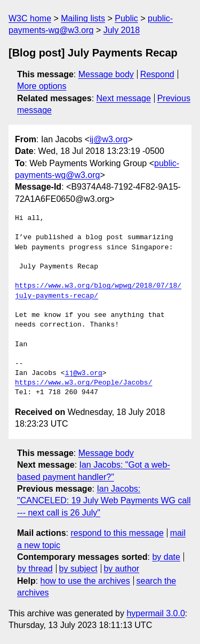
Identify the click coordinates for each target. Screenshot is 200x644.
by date (166, 557)
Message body (106, 74)
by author (121, 569)
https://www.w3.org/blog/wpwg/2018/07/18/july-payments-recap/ (98, 291)
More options (42, 86)
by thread (35, 569)
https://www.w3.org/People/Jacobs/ (83, 383)
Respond (157, 74)
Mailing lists (83, 18)
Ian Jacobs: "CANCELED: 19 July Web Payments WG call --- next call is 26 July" (104, 501)
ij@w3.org (109, 139)
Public (126, 18)
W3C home (30, 18)
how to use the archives (85, 581)
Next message (124, 98)
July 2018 (122, 30)
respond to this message (117, 533)
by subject (78, 569)
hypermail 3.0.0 (155, 613)
